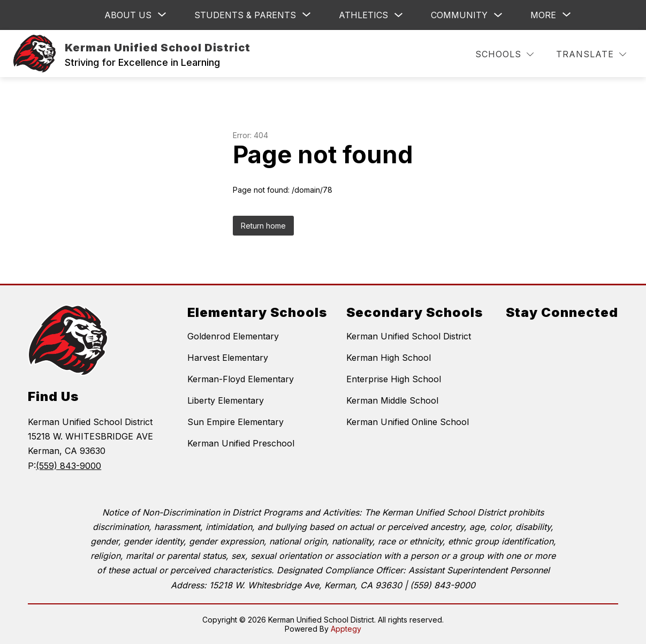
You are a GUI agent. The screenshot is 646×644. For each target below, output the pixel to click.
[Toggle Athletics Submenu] (399, 15)
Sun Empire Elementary (235, 422)
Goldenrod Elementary (233, 336)
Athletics (363, 15)
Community (459, 15)
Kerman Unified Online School (408, 422)
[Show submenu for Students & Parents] (245, 15)
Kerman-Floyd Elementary (241, 379)
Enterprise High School (394, 379)
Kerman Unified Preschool (241, 443)
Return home (263, 226)
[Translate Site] (591, 54)
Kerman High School (389, 358)
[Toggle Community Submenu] (498, 15)
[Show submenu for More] (543, 15)
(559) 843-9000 (69, 466)
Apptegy (346, 629)
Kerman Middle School (392, 400)
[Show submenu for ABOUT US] (128, 15)
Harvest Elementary (228, 358)
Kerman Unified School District (409, 336)
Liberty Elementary (226, 400)
